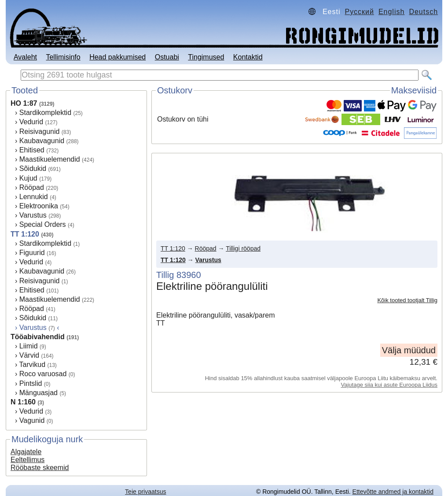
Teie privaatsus (145, 492)
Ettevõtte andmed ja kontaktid (393, 492)
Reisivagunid (40, 131)
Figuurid (32, 253)
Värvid (29, 355)
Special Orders (43, 224)
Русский (360, 12)
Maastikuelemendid (50, 159)
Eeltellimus (28, 460)
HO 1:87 (24, 103)
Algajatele (26, 452)
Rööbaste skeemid (40, 468)
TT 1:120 (25, 234)
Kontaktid (248, 57)
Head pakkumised (118, 57)
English (391, 12)
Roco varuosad (43, 374)
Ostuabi (167, 57)
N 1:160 (23, 402)
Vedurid (31, 122)
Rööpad (32, 187)
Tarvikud (32, 365)
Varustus (33, 215)
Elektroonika (39, 206)
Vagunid (32, 420)
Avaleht (25, 57)
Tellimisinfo (63, 57)
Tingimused (206, 57)
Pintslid (31, 383)
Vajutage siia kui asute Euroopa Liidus (389, 385)
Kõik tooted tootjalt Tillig (407, 300)
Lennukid (34, 197)
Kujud (28, 178)
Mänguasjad (39, 393)
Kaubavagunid (42, 141)
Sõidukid (33, 168)
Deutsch (423, 12)
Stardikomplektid (45, 113)
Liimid (29, 346)
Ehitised (32, 150)
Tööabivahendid (38, 337)
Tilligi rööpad (243, 248)
